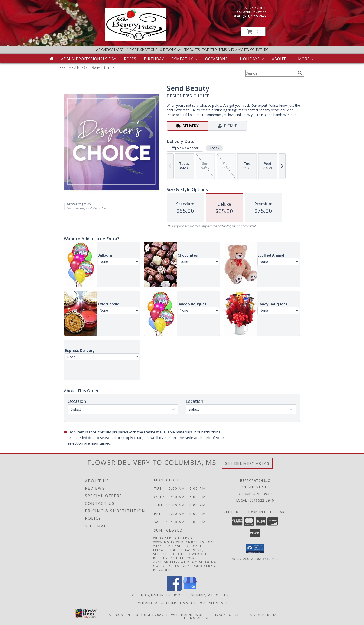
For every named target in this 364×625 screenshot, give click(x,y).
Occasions (219, 59)
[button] (253, 31)
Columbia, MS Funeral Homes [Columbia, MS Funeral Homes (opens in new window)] (158, 595)
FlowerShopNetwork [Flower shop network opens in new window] (185, 615)
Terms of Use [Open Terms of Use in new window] (197, 618)
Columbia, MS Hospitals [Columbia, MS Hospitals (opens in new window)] (210, 595)
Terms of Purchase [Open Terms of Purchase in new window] (262, 615)
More (307, 59)
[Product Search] (270, 73)
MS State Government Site (204, 603)
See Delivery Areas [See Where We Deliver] (247, 463)
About (282, 59)
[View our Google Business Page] (190, 589)
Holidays (253, 59)
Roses (130, 59)
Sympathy (185, 59)
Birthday (154, 59)
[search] (300, 73)
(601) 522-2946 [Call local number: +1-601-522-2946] (254, 16)
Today (214, 148)
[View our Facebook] (174, 589)
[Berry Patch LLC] (135, 39)
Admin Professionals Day (89, 59)
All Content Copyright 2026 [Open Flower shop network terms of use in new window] (136, 615)
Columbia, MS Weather (156, 603)
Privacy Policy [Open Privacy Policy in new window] (225, 615)
